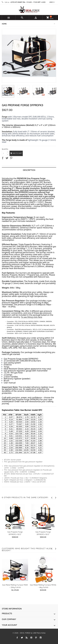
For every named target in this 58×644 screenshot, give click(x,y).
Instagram (41, 638)
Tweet (7, 159)
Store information (12, 609)
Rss (27, 638)
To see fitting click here (31, 317)
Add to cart (16, 153)
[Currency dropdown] (52, 2)
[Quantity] (4, 153)
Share (3, 159)
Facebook (17, 638)
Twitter (22, 638)
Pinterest (12, 159)
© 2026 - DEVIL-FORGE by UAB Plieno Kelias (29, 633)
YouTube (31, 638)
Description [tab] (29, 170)
